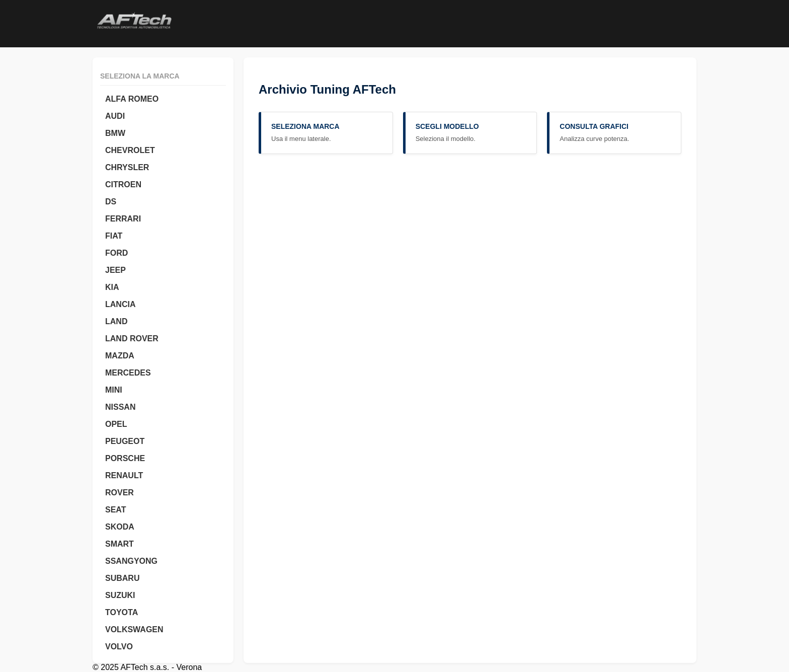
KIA (112, 287)
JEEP (115, 270)
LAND (116, 321)
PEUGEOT (125, 441)
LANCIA (120, 304)
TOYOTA (122, 612)
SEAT (115, 510)
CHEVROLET (130, 150)
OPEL (116, 424)
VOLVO (119, 647)
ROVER (120, 493)
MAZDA (120, 356)
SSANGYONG (131, 561)
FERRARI (123, 219)
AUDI (115, 116)
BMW (115, 133)
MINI (114, 390)
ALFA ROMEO (132, 99)
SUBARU (122, 578)
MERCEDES (128, 373)
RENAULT (124, 475)
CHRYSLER (127, 167)
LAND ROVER (132, 339)
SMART (120, 544)
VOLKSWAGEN (134, 629)
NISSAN (120, 407)
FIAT (114, 236)
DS (111, 202)
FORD (116, 253)
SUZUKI (120, 595)
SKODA (120, 527)
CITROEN (123, 184)
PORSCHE (125, 458)
